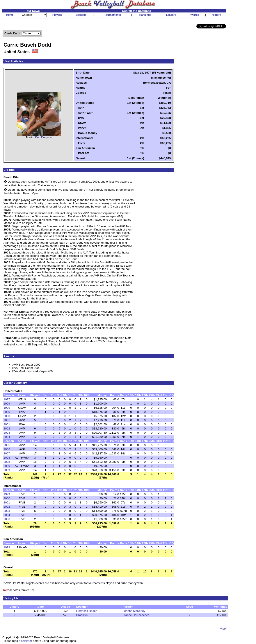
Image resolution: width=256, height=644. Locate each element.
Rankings (145, 15)
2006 (7, 449)
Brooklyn (82, 615)
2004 (7, 437)
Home (10, 15)
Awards (194, 15)
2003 (7, 433)
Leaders (171, 15)
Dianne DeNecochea (136, 615)
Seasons (81, 15)
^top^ (224, 629)
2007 (7, 453)
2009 (7, 466)
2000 (7, 412)
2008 (7, 458)
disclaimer (25, 641)
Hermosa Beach (87, 611)
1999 (7, 404)
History (216, 15)
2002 (7, 428)
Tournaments (113, 15)
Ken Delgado (44, 137)
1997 (7, 399)
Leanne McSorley (134, 611)
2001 (7, 420)
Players (57, 15)
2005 (7, 445)
